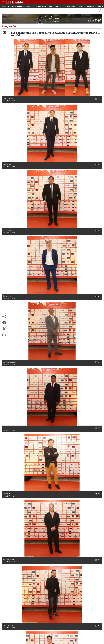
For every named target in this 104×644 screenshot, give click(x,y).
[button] (4, 317)
